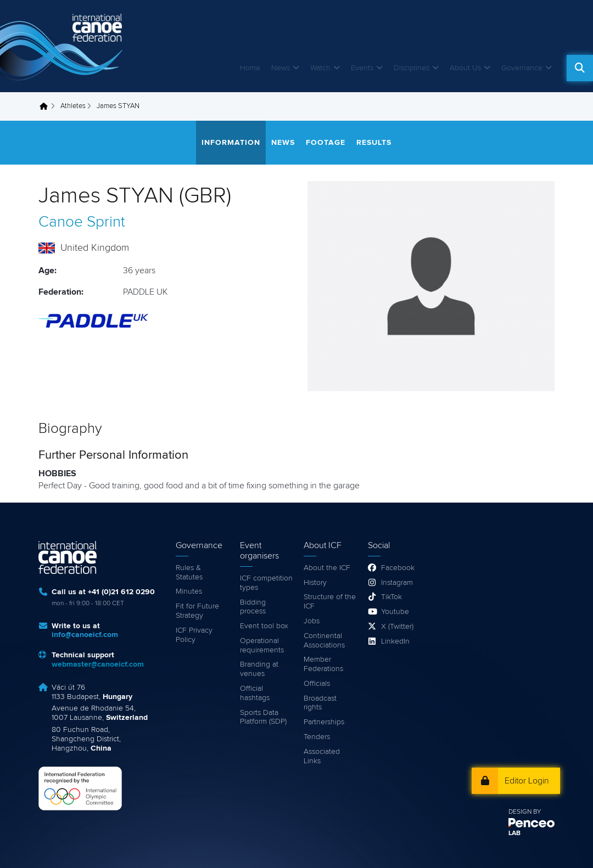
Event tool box (264, 626)
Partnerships (324, 722)
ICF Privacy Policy (194, 635)
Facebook (398, 568)
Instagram (397, 583)
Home (250, 68)
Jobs (312, 621)
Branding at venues (259, 669)
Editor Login (527, 781)
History (315, 583)
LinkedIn (395, 641)
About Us (465, 68)
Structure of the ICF (330, 602)
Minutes (189, 591)
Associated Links (322, 756)
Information (231, 143)
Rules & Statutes (189, 573)
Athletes (73, 106)
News (281, 68)
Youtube (395, 612)
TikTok (391, 597)
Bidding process (253, 607)
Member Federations (323, 664)
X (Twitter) (397, 627)
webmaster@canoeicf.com (98, 664)
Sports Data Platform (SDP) (263, 717)
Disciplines (412, 68)
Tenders (317, 737)
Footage (326, 143)
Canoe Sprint (82, 222)
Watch (320, 68)
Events (362, 68)
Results (374, 143)
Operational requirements (262, 646)
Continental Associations (324, 641)
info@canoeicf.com (85, 635)
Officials (317, 684)
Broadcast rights (320, 703)
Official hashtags (255, 693)
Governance (522, 68)
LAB (514, 833)
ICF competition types (266, 583)
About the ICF (327, 568)
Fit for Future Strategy (197, 611)
